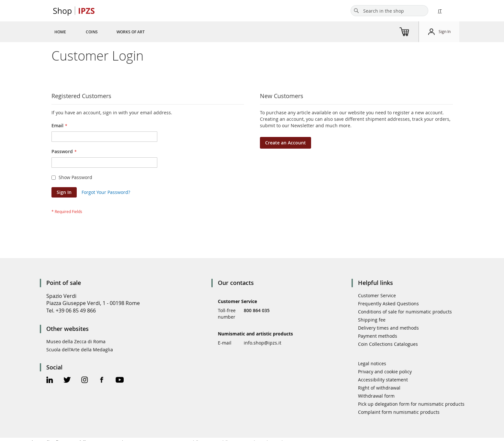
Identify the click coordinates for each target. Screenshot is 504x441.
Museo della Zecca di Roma (76, 341)
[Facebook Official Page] (102, 381)
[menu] (107, 32)
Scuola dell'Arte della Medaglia (80, 350)
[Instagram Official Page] (85, 381)
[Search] (356, 11)
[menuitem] (60, 32)
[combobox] (389, 11)
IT (440, 11)
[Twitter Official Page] (67, 381)
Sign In (445, 31)
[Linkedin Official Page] (50, 381)
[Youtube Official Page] (120, 381)
